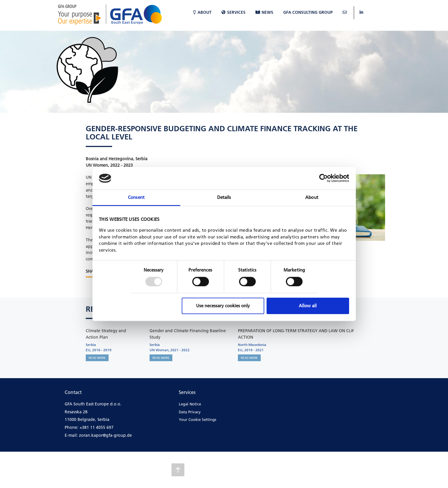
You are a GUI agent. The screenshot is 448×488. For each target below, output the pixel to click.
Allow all (308, 306)
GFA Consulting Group (308, 12)
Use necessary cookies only (223, 306)
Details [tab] (224, 197)
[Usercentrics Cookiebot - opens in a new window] (323, 178)
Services (234, 12)
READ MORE (97, 358)
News (264, 12)
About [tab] (312, 197)
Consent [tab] (136, 197)
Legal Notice (190, 404)
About (202, 12)
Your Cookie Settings (198, 419)
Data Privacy (190, 412)
